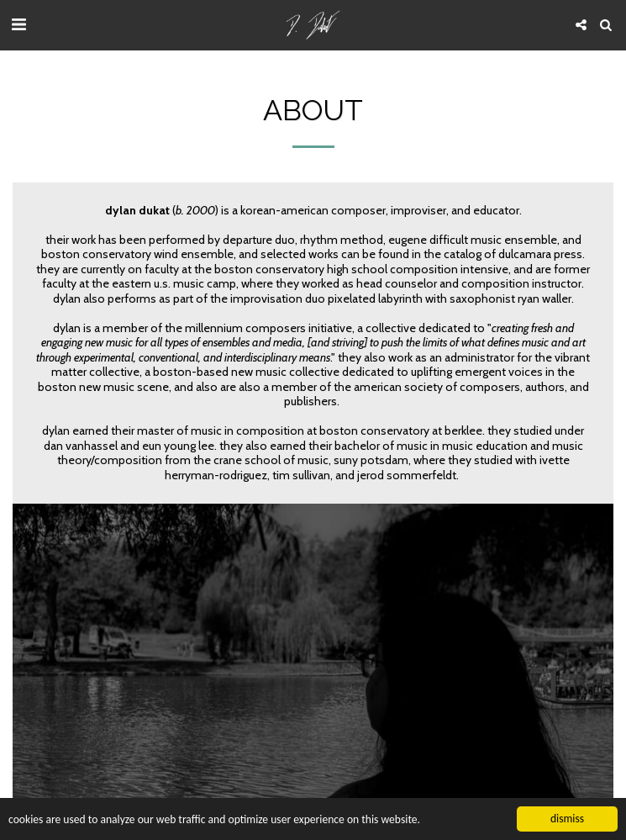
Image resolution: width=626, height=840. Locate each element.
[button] (18, 24)
